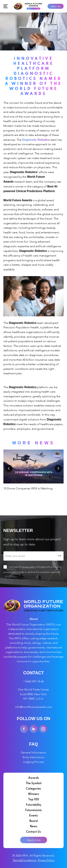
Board (34, 821)
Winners (34, 794)
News (34, 827)
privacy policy (29, 567)
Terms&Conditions (24, 860)
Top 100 (34, 800)
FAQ (33, 744)
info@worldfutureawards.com (34, 707)
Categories (33, 789)
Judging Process (33, 762)
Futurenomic (34, 810)
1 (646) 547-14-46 (34, 681)
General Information (33, 753)
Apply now (56, 6)
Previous (9, 468)
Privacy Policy (46, 860)
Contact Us (33, 832)
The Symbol (34, 783)
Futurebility (34, 805)
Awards (34, 778)
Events (33, 816)
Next (58, 468)
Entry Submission (34, 757)
